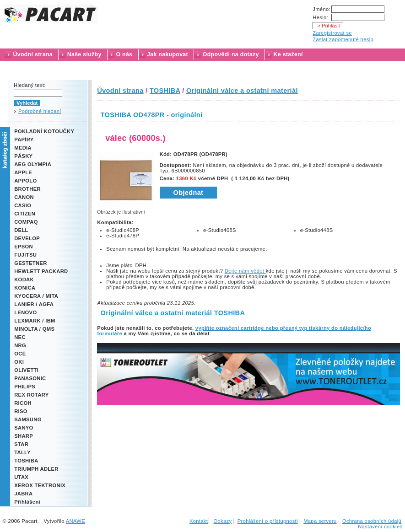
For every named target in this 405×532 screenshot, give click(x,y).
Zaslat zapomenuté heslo (343, 39)
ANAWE (76, 521)
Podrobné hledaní (40, 111)
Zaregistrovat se (332, 33)
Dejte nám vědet (245, 271)
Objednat (189, 193)
